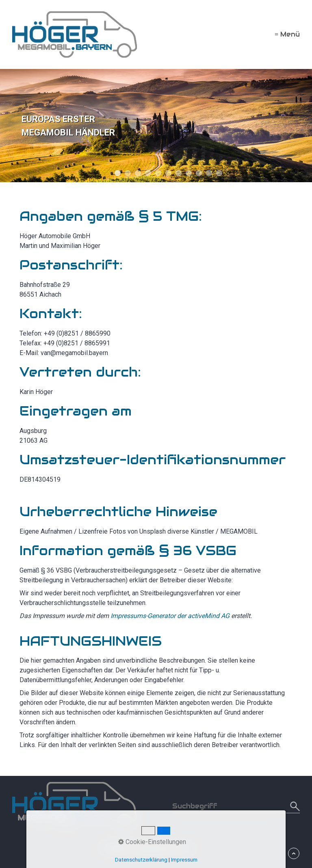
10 (209, 173)
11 (219, 173)
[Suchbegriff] (236, 806)
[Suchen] (294, 806)
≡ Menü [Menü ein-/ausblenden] (287, 34)
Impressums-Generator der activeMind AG (170, 616)
